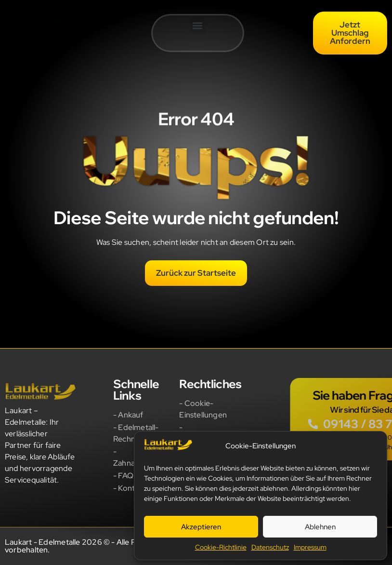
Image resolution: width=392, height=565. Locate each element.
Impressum (310, 547)
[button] (198, 26)
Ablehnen (320, 527)
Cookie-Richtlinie (221, 547)
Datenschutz (270, 547)
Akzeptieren (201, 527)
